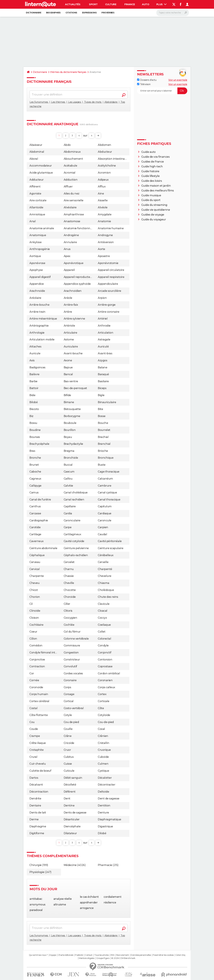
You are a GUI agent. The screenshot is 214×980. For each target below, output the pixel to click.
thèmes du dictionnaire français (68, 72)
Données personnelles (141, 955)
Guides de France (153, 162)
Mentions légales (87, 958)
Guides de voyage (153, 215)
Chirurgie (36, 865)
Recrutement (123, 955)
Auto (146, 4)
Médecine (70, 865)
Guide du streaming (154, 205)
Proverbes (108, 13)
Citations (71, 13)
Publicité (79, 955)
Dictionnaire (34, 13)
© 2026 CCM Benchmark (123, 958)
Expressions (89, 13)
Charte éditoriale (66, 955)
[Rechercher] (173, 13)
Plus (162, 4)
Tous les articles (101, 955)
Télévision (144, 84)
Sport (93, 4)
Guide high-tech (152, 166)
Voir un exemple (178, 80)
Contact (89, 955)
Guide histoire (150, 171)
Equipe (53, 955)
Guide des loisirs (152, 181)
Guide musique (151, 195)
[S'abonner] (162, 91)
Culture (111, 4)
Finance (130, 4)
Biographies (53, 13)
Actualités (73, 4)
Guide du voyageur (154, 219)
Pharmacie (105, 865)
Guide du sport (151, 200)
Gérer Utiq (180, 955)
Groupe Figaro (103, 958)
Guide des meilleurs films (158, 191)
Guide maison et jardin (156, 186)
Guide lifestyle (150, 176)
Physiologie (37, 872)
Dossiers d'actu (147, 80)
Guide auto (148, 152)
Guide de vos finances (155, 157)
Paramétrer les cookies (163, 955)
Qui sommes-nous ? (38, 955)
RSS (113, 955)
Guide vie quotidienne (156, 210)
